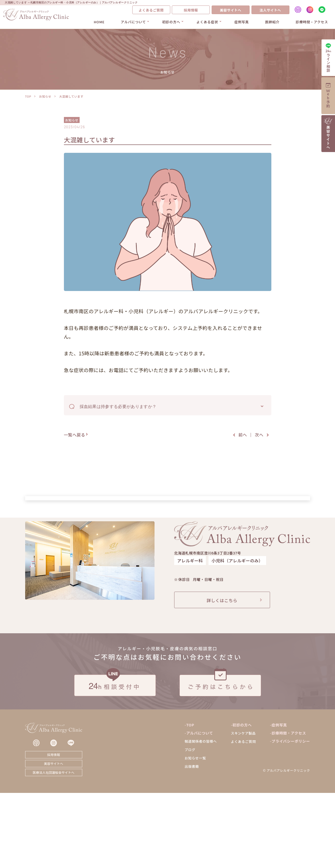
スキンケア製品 (243, 808)
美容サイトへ (230, 10)
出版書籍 (192, 842)
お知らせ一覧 (195, 833)
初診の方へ (171, 22)
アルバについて (133, 22)
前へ (243, 435)
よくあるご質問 (151, 10)
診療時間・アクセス (312, 22)
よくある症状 (207, 22)
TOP (28, 96)
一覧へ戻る (75, 435)
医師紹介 (272, 22)
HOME (99, 22)
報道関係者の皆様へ (201, 817)
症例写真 (242, 22)
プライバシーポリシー (291, 816)
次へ (259, 435)
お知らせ (45, 96)
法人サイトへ (270, 10)
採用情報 (191, 10)
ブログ (190, 825)
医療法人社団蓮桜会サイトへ (54, 847)
